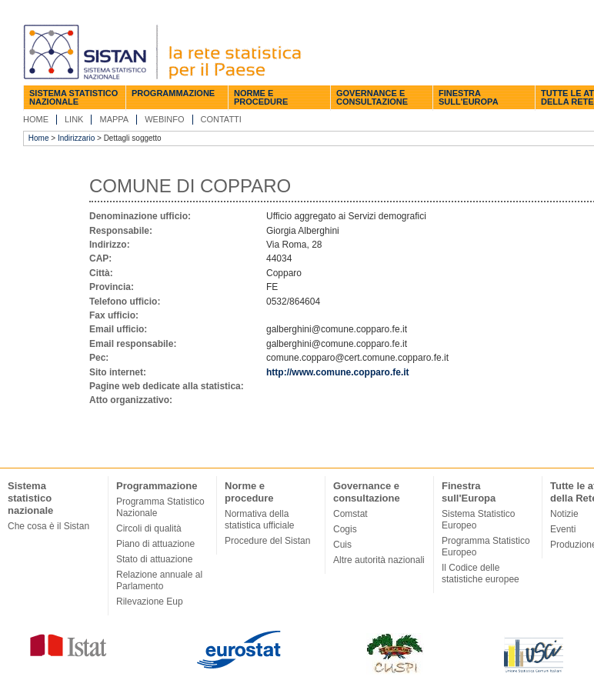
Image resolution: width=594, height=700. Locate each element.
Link (74, 119)
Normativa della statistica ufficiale (260, 520)
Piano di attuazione (155, 544)
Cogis (345, 529)
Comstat (350, 514)
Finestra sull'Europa (469, 97)
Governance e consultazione (372, 97)
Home (36, 119)
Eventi (563, 529)
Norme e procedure (261, 97)
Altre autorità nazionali (379, 560)
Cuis (342, 545)
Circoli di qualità (149, 528)
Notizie (564, 514)
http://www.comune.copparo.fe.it (338, 372)
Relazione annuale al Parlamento (159, 580)
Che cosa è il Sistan (48, 526)
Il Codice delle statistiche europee (481, 573)
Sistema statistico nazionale (73, 97)
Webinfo (164, 119)
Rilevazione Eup (150, 602)
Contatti (221, 119)
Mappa (114, 119)
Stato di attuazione (154, 559)
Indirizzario (76, 138)
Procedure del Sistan (267, 541)
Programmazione (173, 93)
